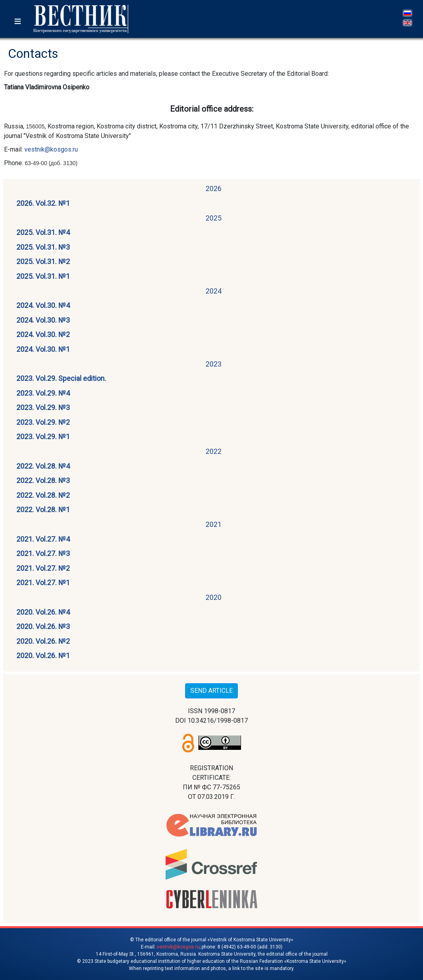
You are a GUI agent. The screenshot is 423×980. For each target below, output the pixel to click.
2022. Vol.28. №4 (43, 466)
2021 (213, 524)
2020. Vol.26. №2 (43, 641)
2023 (213, 364)
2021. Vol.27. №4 (43, 539)
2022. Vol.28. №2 (43, 495)
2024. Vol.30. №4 (43, 305)
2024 (213, 291)
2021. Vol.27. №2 (43, 568)
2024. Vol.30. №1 (43, 349)
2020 (213, 597)
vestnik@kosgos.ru (51, 149)
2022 (213, 451)
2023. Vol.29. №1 (43, 437)
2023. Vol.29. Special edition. (61, 378)
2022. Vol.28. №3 (43, 480)
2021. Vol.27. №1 (43, 583)
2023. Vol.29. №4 (43, 393)
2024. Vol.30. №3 (43, 320)
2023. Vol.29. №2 (43, 422)
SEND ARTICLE (211, 691)
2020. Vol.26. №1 (43, 656)
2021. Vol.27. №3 (43, 553)
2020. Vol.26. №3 (43, 626)
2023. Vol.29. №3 (43, 407)
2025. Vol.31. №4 (43, 232)
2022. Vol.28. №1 (43, 510)
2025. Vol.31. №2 (43, 261)
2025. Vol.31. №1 (43, 276)
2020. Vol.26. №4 (43, 612)
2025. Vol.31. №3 (43, 247)
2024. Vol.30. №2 (43, 334)
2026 (213, 188)
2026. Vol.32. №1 (43, 203)
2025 (213, 218)
